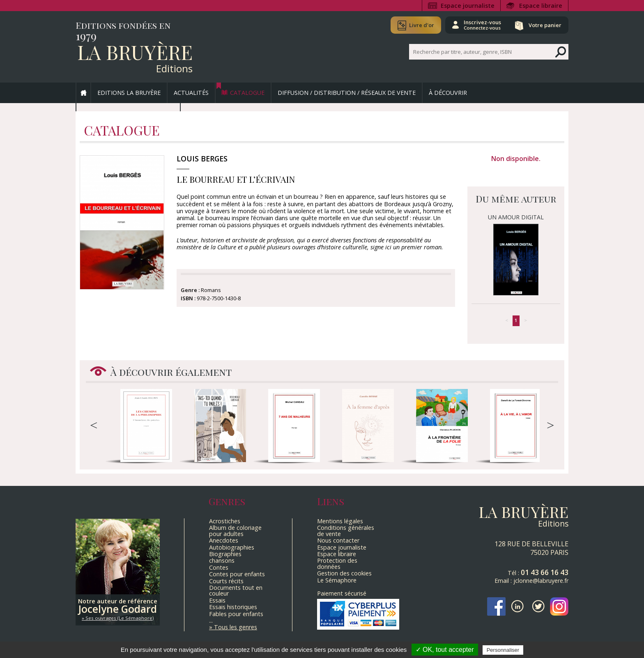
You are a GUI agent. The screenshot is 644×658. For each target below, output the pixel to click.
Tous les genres (236, 627)
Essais (217, 600)
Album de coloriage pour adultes (235, 530)
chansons (222, 560)
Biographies (225, 554)
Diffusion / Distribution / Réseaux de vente (347, 93)
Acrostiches (225, 521)
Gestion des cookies (344, 573)
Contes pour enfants (237, 574)
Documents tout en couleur (236, 590)
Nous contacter (338, 540)
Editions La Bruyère (129, 93)
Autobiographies (232, 547)
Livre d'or (422, 25)
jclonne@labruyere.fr (541, 581)
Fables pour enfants (236, 614)
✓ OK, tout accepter (445, 650)
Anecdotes (224, 540)
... (211, 620)
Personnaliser (503, 650)
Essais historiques (233, 607)
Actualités (191, 93)
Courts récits (226, 581)
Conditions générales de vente (346, 530)
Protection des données (337, 563)
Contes (219, 567)
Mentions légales (340, 521)
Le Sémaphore (337, 580)
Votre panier (545, 25)
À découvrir (448, 93)
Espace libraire (541, 6)
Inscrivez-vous (482, 25)
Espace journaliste (468, 6)
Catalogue (247, 93)
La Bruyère (135, 52)
